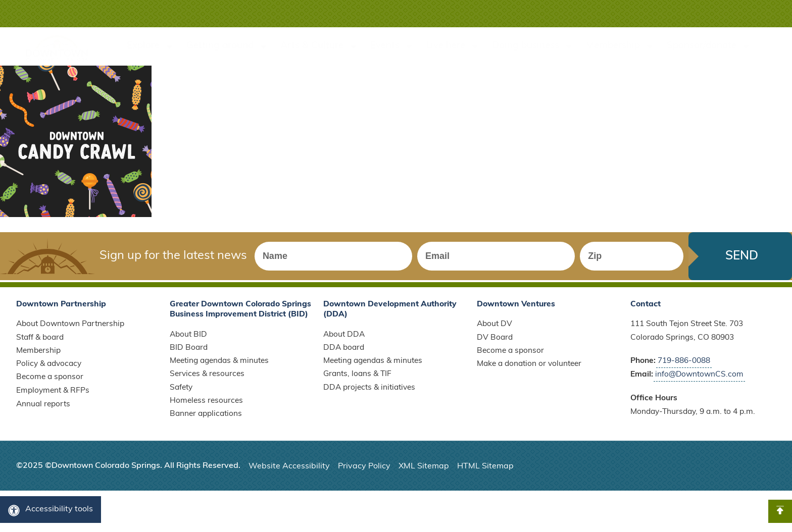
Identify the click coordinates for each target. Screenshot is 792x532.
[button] (745, 14)
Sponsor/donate (709, 47)
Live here (453, 47)
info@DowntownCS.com (700, 379)
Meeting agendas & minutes (219, 365)
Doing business (533, 47)
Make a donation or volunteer (529, 368)
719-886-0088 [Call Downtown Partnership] (684, 365)
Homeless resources (206, 405)
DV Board (495, 342)
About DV (494, 329)
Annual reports (43, 409)
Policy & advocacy (49, 368)
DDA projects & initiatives (369, 392)
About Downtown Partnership (70, 329)
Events (392, 47)
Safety (181, 392)
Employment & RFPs (53, 395)
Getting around (227, 47)
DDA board (344, 352)
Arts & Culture (319, 47)
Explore (151, 47)
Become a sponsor (50, 382)
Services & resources (207, 379)
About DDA (344, 339)
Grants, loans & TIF (357, 379)
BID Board (189, 352)
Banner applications (206, 419)
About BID (188, 339)
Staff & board (40, 342)
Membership (620, 47)
